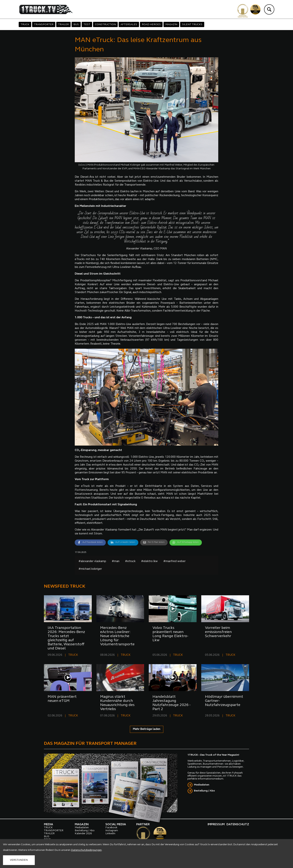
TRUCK (25, 25)
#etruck (130, 561)
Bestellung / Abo (204, 791)
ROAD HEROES (151, 25)
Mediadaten (202, 785)
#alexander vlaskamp (92, 561)
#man (116, 561)
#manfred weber (174, 561)
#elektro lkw (149, 561)
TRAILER (63, 25)
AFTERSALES (129, 25)
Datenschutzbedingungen (86, 850)
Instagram (112, 831)
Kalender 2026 (83, 834)
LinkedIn (110, 834)
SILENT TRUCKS (192, 25)
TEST (87, 25)
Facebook (111, 828)
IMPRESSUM (216, 825)
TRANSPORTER (44, 25)
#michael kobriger (90, 569)
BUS (76, 25)
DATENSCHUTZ (238, 825)
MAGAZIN (171, 25)
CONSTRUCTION (105, 25)
